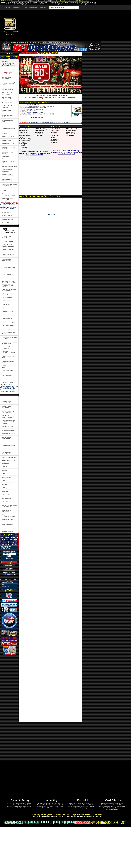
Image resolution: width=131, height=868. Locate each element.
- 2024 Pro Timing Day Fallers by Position (8, 416)
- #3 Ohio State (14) (7, 297)
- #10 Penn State (6, 495)
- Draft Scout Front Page (8, 69)
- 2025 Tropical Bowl (7, 275)
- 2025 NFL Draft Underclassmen (6, 260)
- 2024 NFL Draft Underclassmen (6, 438)
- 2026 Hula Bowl (6, 140)
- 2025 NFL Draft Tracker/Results (6, 237)
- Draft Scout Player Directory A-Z (7, 199)
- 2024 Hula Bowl (6, 449)
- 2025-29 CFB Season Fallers (8, 162)
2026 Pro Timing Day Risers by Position (7, 93)
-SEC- (7, 209)
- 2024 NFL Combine (7, 427)
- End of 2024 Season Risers (8, 250)
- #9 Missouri (5, 491)
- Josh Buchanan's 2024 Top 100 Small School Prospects (8, 422)
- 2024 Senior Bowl (7, 442)
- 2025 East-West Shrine (8, 267)
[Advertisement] (75, 24)
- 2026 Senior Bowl (7, 125)
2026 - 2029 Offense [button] (31, 7)
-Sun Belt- (12, 209)
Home (8, 7)
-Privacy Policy (5, 586)
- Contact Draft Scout (8, 219)
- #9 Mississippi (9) (7, 318)
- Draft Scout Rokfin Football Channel (7, 212)
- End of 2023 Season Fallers (8, 362)
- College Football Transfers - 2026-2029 (8, 175)
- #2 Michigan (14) (7, 294)
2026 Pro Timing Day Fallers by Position (7, 98)
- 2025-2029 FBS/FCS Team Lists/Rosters (9, 171)
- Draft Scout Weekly (7, 216)
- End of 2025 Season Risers (8, 116)
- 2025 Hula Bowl (6, 271)
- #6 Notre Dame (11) (7, 308)
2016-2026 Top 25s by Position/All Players (8, 89)
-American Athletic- (9, 203)
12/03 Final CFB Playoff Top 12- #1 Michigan (8, 462)
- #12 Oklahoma (6, 502)
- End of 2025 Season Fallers (8, 121)
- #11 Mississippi (6, 498)
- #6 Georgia (5, 481)
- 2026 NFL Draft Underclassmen (6, 111)
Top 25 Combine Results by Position (8, 107)
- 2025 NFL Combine (7, 241)
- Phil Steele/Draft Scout (8, 379)
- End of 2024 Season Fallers (8, 255)
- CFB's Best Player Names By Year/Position (9, 185)
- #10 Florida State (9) (8, 322)
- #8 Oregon (5, 488)
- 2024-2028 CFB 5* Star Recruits (8, 333)
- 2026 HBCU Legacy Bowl (9, 144)
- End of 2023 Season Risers (8, 357)
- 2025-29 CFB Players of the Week (8, 148)
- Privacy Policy (6, 223)
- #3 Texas (4, 470)
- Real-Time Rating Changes (7, 180)
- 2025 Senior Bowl (7, 264)
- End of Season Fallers (8, 434)
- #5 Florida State (6, 477)
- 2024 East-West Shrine (8, 445)
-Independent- (8, 206)
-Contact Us (5, 584)
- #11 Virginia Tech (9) (8, 325)
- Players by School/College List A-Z (8, 194)
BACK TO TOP (51, 215)
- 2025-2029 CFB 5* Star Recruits (8, 190)
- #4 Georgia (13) (6, 301)
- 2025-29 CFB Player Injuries (7, 153)
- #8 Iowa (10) (5, 315)
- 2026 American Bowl (8, 137)
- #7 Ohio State (6, 484)
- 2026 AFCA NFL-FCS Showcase (8, 133)
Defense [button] (43, 7)
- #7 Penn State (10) (7, 311)
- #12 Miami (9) (6, 329)
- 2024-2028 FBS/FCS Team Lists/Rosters (9, 338)
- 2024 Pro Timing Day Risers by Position (8, 412)
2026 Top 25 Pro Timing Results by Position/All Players (8, 83)
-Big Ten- (5, 205)
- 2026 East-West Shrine (8, 128)
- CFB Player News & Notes (9, 166)
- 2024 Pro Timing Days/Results (7, 407)
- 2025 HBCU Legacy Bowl (9, 278)
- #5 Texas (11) (6, 304)
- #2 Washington (6, 467)
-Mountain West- (11, 207)
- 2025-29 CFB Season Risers (8, 157)
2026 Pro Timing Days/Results (6, 78)
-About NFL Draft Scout (7, 583)
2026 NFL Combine (7, 102)
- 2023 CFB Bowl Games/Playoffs (6, 453)
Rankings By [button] (18, 7)
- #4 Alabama (5, 474)
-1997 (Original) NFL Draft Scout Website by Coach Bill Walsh (5, 547)
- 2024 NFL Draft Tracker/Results (6, 402)
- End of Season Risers (8, 430)
